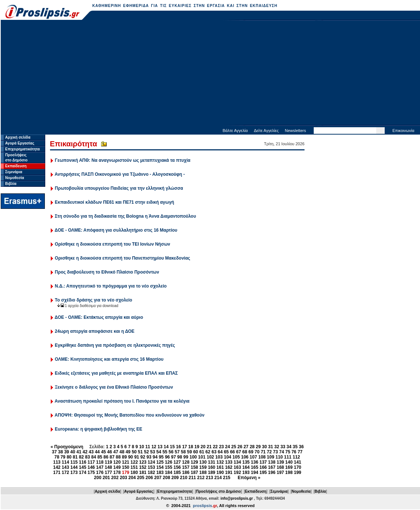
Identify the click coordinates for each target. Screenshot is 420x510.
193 (246, 472)
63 (214, 452)
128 (186, 462)
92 (143, 457)
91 (137, 457)
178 (117, 472)
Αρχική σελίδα (18, 137)
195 (263, 472)
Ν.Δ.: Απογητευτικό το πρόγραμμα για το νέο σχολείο (111, 286)
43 (91, 452)
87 (112, 457)
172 (65, 472)
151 (134, 467)
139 (280, 462)
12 (154, 447)
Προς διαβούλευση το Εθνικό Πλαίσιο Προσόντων (107, 272)
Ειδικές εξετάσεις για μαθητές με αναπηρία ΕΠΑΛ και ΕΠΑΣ (116, 373)
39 (66, 452)
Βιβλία (11, 184)
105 (236, 457)
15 (172, 447)
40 (73, 452)
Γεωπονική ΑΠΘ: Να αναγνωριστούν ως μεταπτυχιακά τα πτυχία (123, 160)
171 (57, 472)
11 (148, 447)
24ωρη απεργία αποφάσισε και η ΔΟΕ (95, 331)
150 (125, 467)
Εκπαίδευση (16, 166)
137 (263, 462)
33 (283, 447)
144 (74, 467)
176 (100, 472)
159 (203, 467)
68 (245, 452)
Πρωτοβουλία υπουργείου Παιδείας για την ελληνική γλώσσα (119, 188)
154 (160, 467)
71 (263, 452)
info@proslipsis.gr (236, 498)
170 (298, 467)
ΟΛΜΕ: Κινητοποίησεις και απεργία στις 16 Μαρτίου (109, 359)
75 (288, 452)
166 (263, 467)
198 (289, 472)
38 (60, 452)
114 (65, 462)
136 (255, 462)
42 (85, 452)
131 (211, 462)
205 (140, 478)
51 (140, 452)
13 (160, 447)
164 (246, 467)
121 (125, 462)
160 (211, 467)
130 (203, 462)
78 (57, 457)
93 (149, 457)
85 (100, 457)
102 (210, 457)
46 (109, 452)
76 (294, 452)
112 (296, 457)
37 (54, 452)
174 (83, 472)
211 (192, 478)
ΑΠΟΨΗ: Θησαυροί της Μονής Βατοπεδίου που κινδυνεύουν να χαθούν (130, 415)
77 (300, 452)
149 (117, 467)
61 (202, 452)
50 (134, 452)
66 (232, 452)
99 (186, 457)
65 (226, 452)
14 (166, 447)
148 (108, 467)
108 (262, 457)
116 (83, 462)
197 (280, 472)
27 (246, 447)
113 (57, 462)
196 (272, 472)
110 (279, 457)
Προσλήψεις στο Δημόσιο (218, 491)
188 (203, 472)
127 (177, 462)
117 (91, 462)
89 (124, 457)
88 (118, 457)
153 (152, 467)
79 (63, 457)
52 (147, 452)
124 (152, 462)
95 (161, 457)
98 (180, 457)
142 (57, 467)
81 (75, 457)
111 (288, 457)
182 (152, 472)
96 (167, 457)
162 (229, 467)
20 (203, 447)
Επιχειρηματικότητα (22, 149)
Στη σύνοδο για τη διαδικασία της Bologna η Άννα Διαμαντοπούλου (125, 216)
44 (97, 452)
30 (264, 447)
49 (128, 452)
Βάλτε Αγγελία (235, 131)
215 (227, 478)
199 (298, 472)
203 (124, 478)
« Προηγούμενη (67, 447)
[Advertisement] (211, 74)
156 (177, 467)
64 (220, 452)
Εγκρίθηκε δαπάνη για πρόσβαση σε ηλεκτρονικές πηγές (115, 345)
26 (240, 447)
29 (258, 447)
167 (272, 467)
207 (158, 478)
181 (143, 472)
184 (168, 472)
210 (184, 478)
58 (183, 452)
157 (186, 467)
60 (195, 452)
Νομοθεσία (15, 178)
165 (255, 467)
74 (282, 452)
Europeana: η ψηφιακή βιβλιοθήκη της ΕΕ (99, 429)
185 (177, 472)
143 (65, 467)
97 (173, 457)
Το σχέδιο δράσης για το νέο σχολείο (93, 300)
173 (74, 472)
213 (209, 478)
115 (74, 462)
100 (193, 457)
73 (275, 452)
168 (280, 467)
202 (115, 478)
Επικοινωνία (403, 131)
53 (152, 452)
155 (168, 467)
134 (237, 462)
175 (91, 472)
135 (246, 462)
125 (160, 462)
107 (253, 457)
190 (220, 472)
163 (237, 467)
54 (159, 452)
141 (298, 462)
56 (171, 452)
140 (289, 462)
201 (106, 478)
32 (277, 447)
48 (122, 452)
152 (143, 467)
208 (167, 478)
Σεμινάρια (14, 172)
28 (252, 447)
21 (209, 447)
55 (165, 452)
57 (177, 452)
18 (191, 447)
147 (100, 467)
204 (132, 478)
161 (220, 467)
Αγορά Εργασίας (20, 143)
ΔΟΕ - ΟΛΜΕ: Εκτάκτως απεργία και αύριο (99, 317)
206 (149, 478)
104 (228, 457)
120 (117, 462)
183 (160, 472)
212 (201, 478)
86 (106, 457)
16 (178, 447)
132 (220, 462)
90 (130, 457)
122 (134, 462)
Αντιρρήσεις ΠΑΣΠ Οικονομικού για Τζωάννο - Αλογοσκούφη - (120, 174)
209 (175, 478)
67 (239, 452)
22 (215, 447)
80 (69, 457)
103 (219, 457)
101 (202, 457)
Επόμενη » (249, 478)
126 (168, 462)
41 (79, 452)
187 (194, 472)
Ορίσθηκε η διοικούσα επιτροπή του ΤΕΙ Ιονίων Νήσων (113, 244)
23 (221, 447)
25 (234, 447)
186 (186, 472)
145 (83, 467)
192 (237, 472)
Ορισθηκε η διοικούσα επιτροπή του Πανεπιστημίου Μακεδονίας (122, 258)
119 (108, 462)
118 (100, 462)
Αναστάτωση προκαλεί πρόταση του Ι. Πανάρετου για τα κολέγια (122, 401)
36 (301, 447)
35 (295, 447)
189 (211, 472)
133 (229, 462)
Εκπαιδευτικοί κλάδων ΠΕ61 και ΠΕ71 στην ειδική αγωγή (114, 202)
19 (197, 447)
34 (289, 447)
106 (245, 457)
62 (208, 452)
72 (269, 452)
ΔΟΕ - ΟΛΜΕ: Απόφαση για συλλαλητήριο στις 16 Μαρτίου (116, 230)
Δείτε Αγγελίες (266, 131)
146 (91, 467)
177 (108, 472)
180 (134, 472)
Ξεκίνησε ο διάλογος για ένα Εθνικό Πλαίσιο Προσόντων (114, 387)
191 (229, 472)
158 (194, 467)
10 (141, 447)
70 (257, 452)
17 (184, 447)
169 (289, 467)
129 (194, 462)
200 (98, 478)
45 (104, 452)
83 (87, 457)
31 (270, 447)
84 (94, 457)
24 (227, 447)
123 (143, 462)
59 (189, 452)
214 (218, 478)
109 (271, 457)
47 (116, 452)
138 (272, 462)
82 (81, 457)
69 (251, 452)
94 (155, 457)
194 (255, 472)
